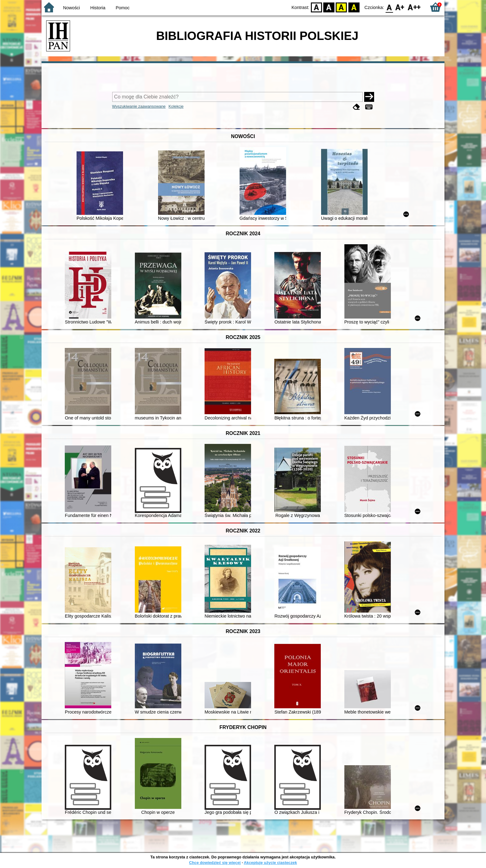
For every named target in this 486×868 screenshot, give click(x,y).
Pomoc (123, 8)
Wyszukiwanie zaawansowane (139, 106)
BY (354, 7)
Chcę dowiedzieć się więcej (215, 863)
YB (341, 7)
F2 (414, 7)
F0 (389, 7)
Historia (98, 8)
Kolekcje (176, 106)
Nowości (72, 8)
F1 (400, 7)
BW (329, 7)
